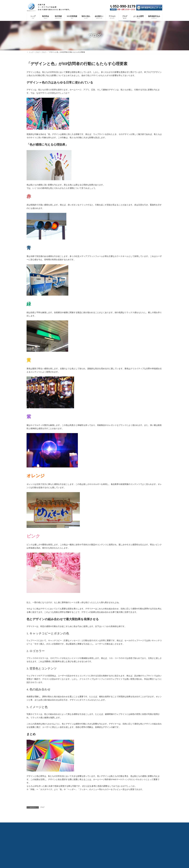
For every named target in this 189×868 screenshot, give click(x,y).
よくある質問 (142, 825)
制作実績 (46, 825)
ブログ (42, 807)
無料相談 (154, 825)
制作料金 (35, 825)
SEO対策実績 (57, 825)
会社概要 (94, 825)
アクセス (121, 825)
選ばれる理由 (83, 825)
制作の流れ (70, 825)
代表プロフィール (108, 825)
